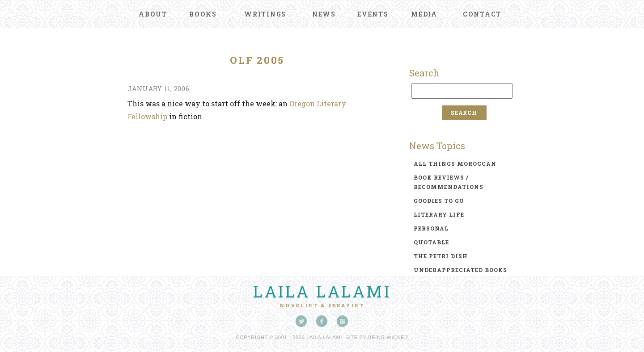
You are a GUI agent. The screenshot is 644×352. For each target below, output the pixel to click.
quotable (431, 242)
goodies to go (439, 201)
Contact (482, 14)
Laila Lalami (322, 291)
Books (203, 14)
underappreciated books (460, 270)
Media (424, 14)
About (153, 14)
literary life (439, 214)
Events (373, 14)
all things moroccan (455, 163)
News (324, 14)
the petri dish (441, 256)
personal (431, 228)
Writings (265, 14)
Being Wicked (388, 337)
